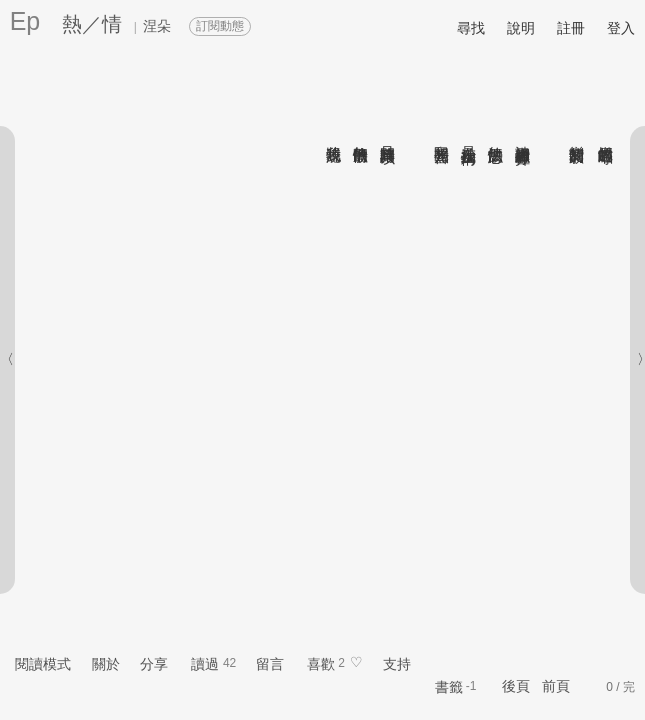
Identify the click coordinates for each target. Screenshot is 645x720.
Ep (25, 21)
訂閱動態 (220, 26)
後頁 (516, 686)
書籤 (449, 687)
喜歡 (321, 664)
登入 (621, 28)
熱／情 (92, 24)
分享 (154, 664)
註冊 (571, 28)
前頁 (556, 686)
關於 (106, 664)
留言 (270, 664)
